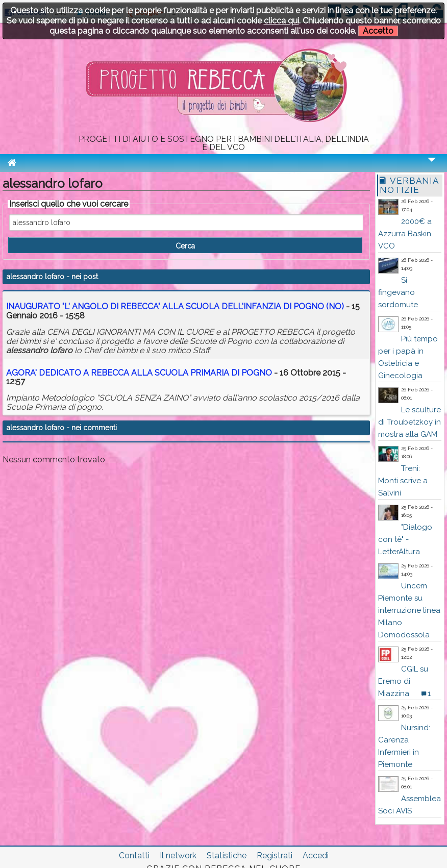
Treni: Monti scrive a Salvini (403, 481)
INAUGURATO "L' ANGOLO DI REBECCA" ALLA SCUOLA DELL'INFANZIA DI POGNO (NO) (175, 306)
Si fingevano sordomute (398, 292)
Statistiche (227, 855)
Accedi (316, 855)
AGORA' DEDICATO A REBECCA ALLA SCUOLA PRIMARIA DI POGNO (139, 373)
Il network (178, 855)
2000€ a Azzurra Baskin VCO (405, 234)
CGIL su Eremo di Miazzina (403, 681)
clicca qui (281, 21)
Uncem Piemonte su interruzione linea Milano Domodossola (409, 610)
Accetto (378, 31)
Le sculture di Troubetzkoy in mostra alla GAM (409, 422)
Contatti (134, 855)
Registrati (275, 855)
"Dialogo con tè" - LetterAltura (405, 539)
